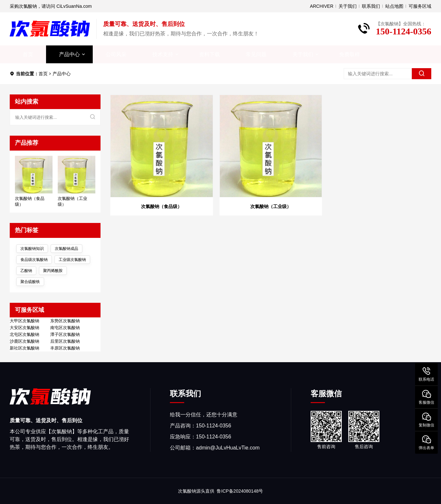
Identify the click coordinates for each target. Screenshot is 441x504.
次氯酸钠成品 (66, 249)
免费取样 (350, 54)
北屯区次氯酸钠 (24, 335)
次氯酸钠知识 (32, 249)
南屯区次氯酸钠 (65, 328)
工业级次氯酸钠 (72, 260)
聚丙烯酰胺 (53, 271)
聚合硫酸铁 (30, 282)
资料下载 (209, 54)
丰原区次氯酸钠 (65, 348)
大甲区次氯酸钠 (24, 321)
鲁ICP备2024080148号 (240, 491)
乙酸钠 (26, 271)
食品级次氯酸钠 (34, 260)
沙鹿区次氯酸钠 (24, 341)
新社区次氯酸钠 (24, 348)
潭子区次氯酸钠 (65, 335)
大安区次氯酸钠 (24, 328)
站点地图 (394, 6)
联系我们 (371, 6)
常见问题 (256, 54)
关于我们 (348, 6)
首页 (28, 54)
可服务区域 (420, 6)
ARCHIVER (322, 6)
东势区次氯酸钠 (65, 321)
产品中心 (69, 54)
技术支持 (163, 54)
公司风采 (116, 54)
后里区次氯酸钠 (65, 341)
